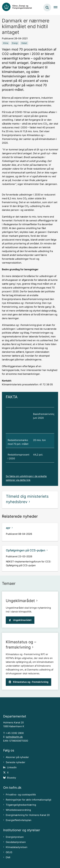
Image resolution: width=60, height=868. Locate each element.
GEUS (9, 852)
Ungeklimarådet (20, 601)
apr (8, 528)
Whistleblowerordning (18, 810)
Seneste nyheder (16, 762)
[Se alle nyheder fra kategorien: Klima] (6, 43)
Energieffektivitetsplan (19, 820)
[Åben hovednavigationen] (57, 8)
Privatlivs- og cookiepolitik (21, 795)
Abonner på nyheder (17, 757)
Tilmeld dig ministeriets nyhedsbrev (27, 499)
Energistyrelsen (15, 837)
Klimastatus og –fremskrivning (28, 682)
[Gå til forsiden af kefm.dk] (19, 8)
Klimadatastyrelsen (17, 847)
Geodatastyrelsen (16, 842)
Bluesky (12, 778)
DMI (8, 857)
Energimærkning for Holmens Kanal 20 (28, 815)
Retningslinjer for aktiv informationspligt (28, 800)
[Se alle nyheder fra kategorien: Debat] (24, 43)
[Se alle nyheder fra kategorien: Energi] (15, 43)
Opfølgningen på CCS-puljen (26, 550)
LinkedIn (12, 767)
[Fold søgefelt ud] (47, 8)
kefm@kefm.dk (14, 737)
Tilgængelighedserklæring (21, 805)
